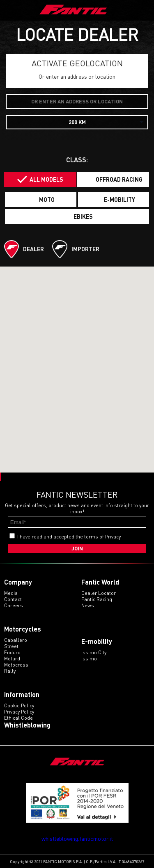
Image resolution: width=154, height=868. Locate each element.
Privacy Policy (19, 712)
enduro (12, 652)
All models (46, 179)
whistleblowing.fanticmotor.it (77, 839)
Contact (13, 599)
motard (12, 659)
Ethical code (18, 718)
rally (10, 671)
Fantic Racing (97, 599)
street (11, 646)
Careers (14, 605)
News (88, 605)
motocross (16, 665)
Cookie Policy (19, 705)
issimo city (94, 652)
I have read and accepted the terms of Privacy (69, 537)
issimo (89, 659)
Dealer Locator (99, 593)
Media (11, 593)
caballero (16, 640)
